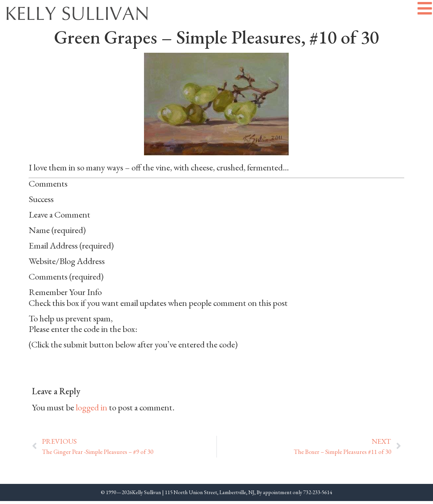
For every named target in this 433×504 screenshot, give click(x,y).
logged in (92, 410)
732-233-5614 (318, 495)
